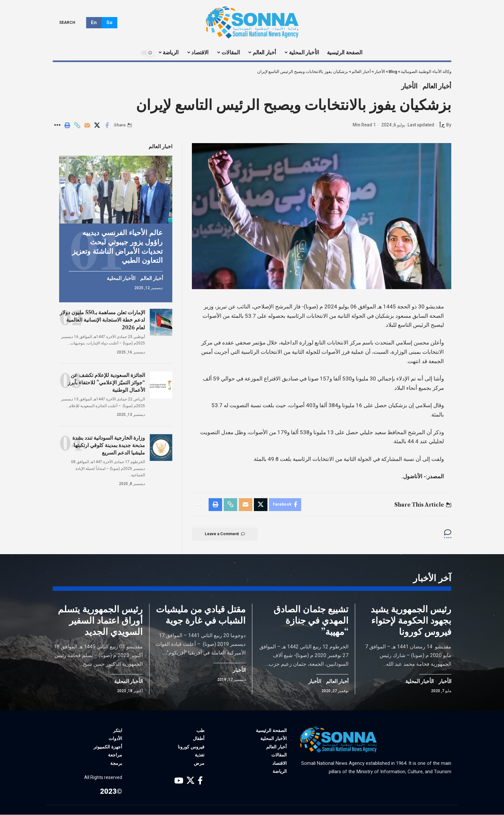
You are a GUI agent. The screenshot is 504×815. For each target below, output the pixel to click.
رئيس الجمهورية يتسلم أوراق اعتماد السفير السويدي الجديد (100, 621)
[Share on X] (97, 125)
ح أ (442, 125)
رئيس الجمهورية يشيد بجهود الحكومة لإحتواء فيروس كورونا (411, 621)
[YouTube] (179, 781)
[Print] (67, 125)
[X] (190, 781)
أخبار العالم (437, 86)
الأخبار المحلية (121, 278)
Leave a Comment (225, 534)
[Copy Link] (77, 125)
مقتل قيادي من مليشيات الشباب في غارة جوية (201, 615)
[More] (57, 125)
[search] (72, 23)
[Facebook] (200, 781)
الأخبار (409, 86)
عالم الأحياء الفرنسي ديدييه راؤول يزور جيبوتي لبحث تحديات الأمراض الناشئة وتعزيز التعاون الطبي (117, 246)
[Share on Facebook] (107, 125)
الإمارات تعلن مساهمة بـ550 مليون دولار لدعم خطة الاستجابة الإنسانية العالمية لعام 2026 (102, 319)
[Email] (87, 125)
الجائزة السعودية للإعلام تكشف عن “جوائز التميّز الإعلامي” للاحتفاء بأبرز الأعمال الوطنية (106, 382)
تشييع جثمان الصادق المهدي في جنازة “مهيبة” (311, 621)
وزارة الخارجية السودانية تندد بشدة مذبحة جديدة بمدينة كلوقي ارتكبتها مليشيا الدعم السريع (109, 444)
